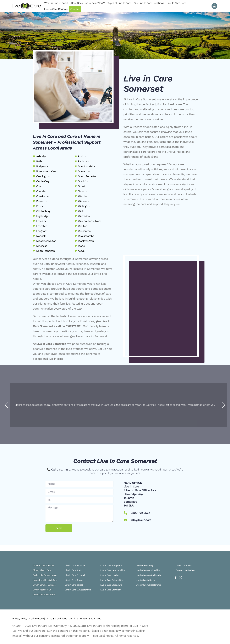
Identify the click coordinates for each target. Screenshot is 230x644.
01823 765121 (74, 326)
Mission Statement (104, 619)
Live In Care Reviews (56, 9)
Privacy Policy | (22, 619)
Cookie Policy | (41, 619)
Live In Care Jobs (176, 3)
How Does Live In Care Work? (88, 3)
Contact (75, 9)
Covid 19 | (85, 619)
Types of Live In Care (119, 3)
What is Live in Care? (56, 3)
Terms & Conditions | (65, 619)
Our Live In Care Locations (149, 3)
